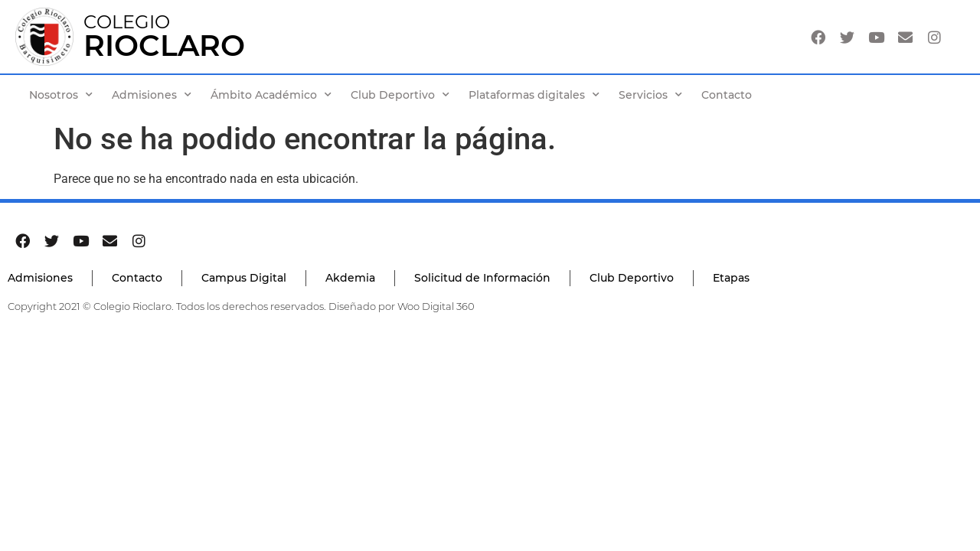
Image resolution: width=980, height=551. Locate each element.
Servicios (650, 95)
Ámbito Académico (271, 95)
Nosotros (61, 95)
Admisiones (152, 95)
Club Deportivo (400, 95)
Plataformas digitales (534, 95)
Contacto (727, 95)
